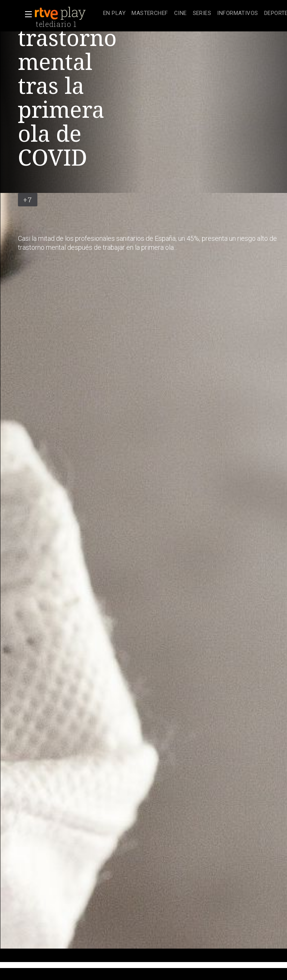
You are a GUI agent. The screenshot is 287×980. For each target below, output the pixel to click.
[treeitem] (114, 14)
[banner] (67, 13)
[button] (26, 14)
